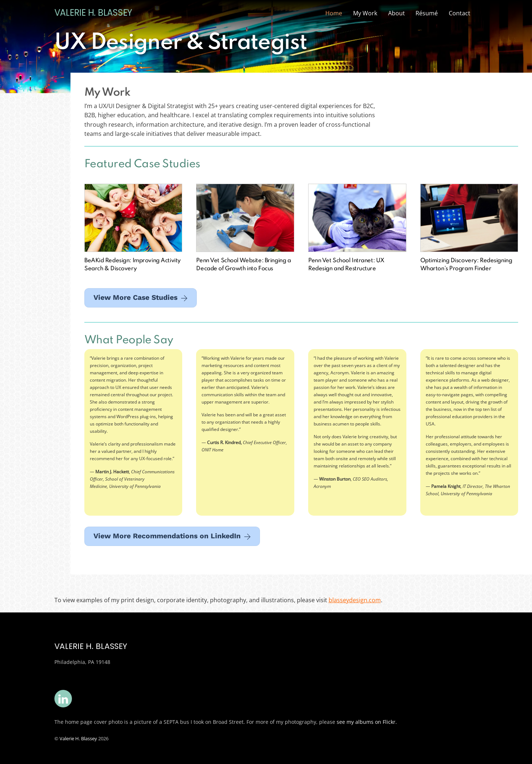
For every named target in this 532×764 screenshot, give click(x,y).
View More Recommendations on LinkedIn (172, 536)
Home (334, 13)
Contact (460, 13)
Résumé (427, 13)
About (397, 13)
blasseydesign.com (355, 600)
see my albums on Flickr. (367, 722)
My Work (365, 13)
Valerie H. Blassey (78, 738)
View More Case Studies (141, 298)
